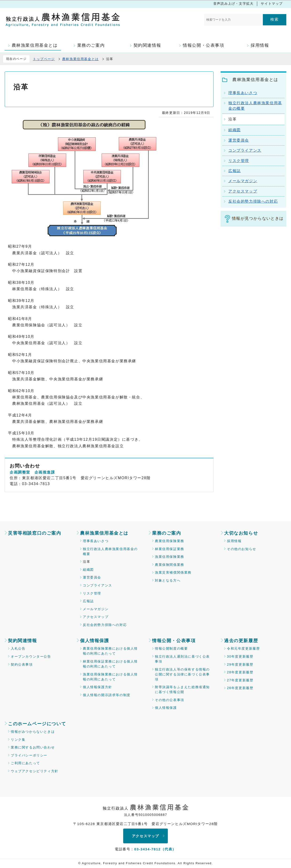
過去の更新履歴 (241, 641)
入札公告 (18, 648)
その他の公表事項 (170, 700)
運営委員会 (92, 577)
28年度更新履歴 (240, 672)
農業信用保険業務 (170, 541)
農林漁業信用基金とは (80, 59)
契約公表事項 (22, 664)
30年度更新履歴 (240, 656)
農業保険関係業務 (170, 565)
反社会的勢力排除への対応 (105, 625)
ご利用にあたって (25, 763)
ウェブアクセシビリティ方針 (35, 771)
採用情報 (234, 541)
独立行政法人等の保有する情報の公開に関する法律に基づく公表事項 (182, 674)
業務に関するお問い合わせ (33, 747)
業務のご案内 (167, 533)
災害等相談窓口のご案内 (35, 533)
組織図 (88, 570)
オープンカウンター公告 (31, 656)
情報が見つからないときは (258, 218)
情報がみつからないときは (33, 732)
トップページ (44, 59)
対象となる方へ (168, 580)
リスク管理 (92, 593)
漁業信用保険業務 (170, 557)
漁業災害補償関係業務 (173, 572)
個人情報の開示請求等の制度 (107, 695)
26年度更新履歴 (240, 688)
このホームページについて (37, 724)
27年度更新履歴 (240, 680)
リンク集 (18, 740)
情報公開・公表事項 (174, 641)
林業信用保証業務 (170, 549)
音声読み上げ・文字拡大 (234, 4)
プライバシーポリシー (29, 755)
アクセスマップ (96, 617)
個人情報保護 (95, 641)
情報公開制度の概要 (171, 648)
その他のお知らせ (242, 549)
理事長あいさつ (96, 541)
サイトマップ (272, 4)
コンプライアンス (98, 585)
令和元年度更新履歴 (243, 648)
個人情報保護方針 (98, 687)
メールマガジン (96, 609)
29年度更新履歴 (240, 664)
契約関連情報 (23, 641)
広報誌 (88, 601)
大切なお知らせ (241, 533)
